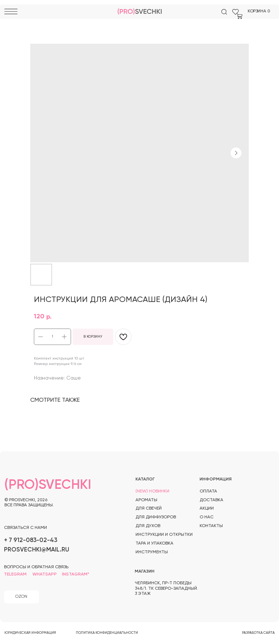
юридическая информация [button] (30, 633)
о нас (207, 517)
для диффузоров (156, 517)
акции (207, 508)
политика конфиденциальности (107, 633)
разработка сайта (258, 633)
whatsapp (45, 574)
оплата (208, 491)
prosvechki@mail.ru (37, 550)
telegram (15, 574)
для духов (148, 526)
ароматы (146, 500)
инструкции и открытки (164, 535)
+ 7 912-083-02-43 (31, 540)
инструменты (152, 552)
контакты (211, 526)
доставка (211, 500)
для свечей (149, 508)
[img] (224, 12)
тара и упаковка (154, 543)
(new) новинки (152, 491)
